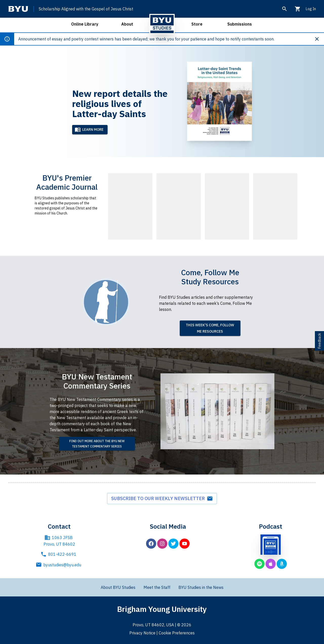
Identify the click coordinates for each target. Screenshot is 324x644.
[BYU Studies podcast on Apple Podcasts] (271, 564)
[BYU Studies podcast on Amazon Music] (282, 564)
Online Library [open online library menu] (85, 24)
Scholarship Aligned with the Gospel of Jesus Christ (86, 9)
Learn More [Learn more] (89, 130)
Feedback (319, 341)
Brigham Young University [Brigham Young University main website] (162, 609)
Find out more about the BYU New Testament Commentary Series (97, 444)
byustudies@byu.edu (59, 565)
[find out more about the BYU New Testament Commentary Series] (97, 444)
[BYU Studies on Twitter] (173, 544)
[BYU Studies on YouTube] (185, 544)
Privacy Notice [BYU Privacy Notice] (142, 633)
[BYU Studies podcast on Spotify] (259, 564)
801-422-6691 (59, 554)
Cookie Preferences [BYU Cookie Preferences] (177, 633)
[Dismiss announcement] (319, 39)
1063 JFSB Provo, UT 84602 (59, 541)
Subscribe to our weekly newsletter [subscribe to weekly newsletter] (162, 499)
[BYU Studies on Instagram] (162, 544)
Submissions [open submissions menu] (240, 24)
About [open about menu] (127, 24)
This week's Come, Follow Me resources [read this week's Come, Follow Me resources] (210, 328)
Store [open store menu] (197, 24)
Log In (311, 9)
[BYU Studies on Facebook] (151, 544)
